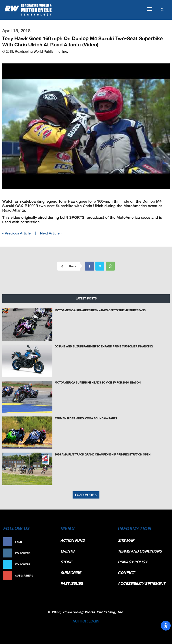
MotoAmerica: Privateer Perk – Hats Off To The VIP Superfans (100, 310)
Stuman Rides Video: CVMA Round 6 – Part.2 (86, 418)
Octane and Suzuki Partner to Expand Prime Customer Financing (104, 346)
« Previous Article (16, 233)
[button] (150, 9)
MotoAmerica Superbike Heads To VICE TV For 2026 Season (98, 382)
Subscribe (47, 576)
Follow (49, 553)
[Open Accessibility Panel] (166, 626)
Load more (86, 495)
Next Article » (51, 233)
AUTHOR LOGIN (86, 621)
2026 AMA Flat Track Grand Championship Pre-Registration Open (103, 454)
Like (52, 542)
